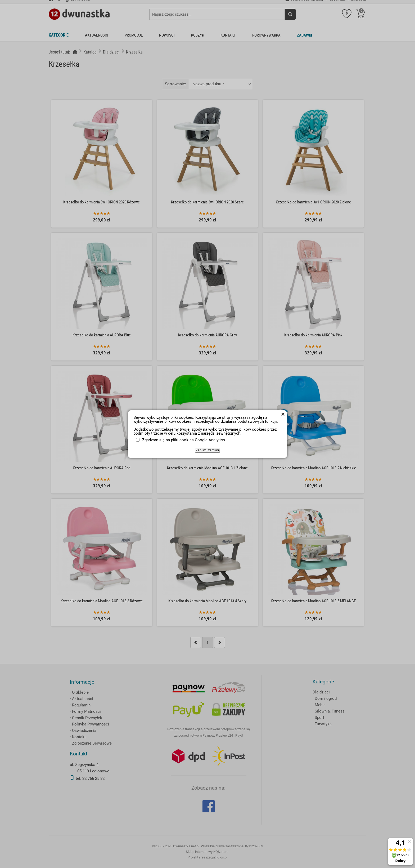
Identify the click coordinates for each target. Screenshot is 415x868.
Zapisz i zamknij (208, 450)
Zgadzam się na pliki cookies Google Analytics (184, 440)
